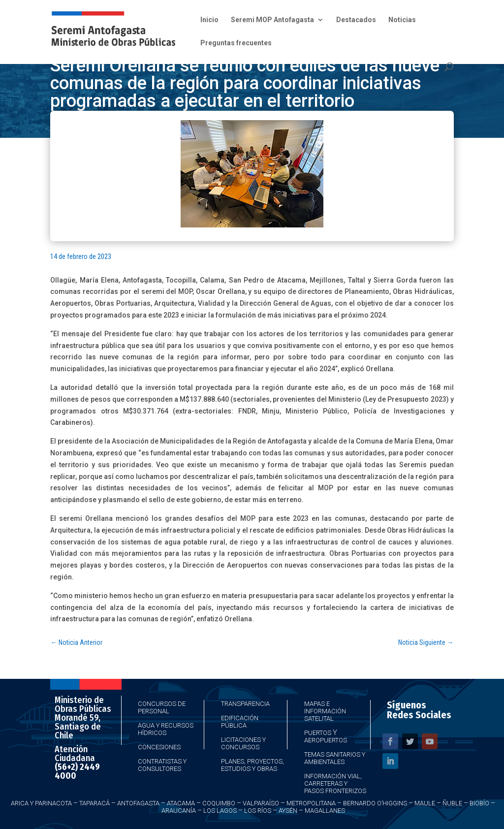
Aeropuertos (326, 740)
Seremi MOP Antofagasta (272, 20)
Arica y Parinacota (41, 803)
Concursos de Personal (162, 707)
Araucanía (179, 811)
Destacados (356, 20)
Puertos (318, 733)
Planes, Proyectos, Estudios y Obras (252, 765)
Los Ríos (258, 811)
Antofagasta (138, 803)
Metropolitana (311, 803)
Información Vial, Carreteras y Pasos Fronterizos (335, 783)
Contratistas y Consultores (162, 765)
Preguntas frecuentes (236, 43)
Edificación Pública (240, 722)
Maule (425, 803)
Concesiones (159, 747)
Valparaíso (261, 803)
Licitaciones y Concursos (243, 743)
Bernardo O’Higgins (375, 803)
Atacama (181, 803)
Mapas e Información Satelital (325, 711)
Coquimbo (219, 803)
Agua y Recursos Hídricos (166, 729)
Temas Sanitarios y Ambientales (335, 758)
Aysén (288, 811)
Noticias (402, 20)
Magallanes (325, 811)
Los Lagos (220, 811)
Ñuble (452, 803)
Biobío (479, 803)
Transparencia (245, 704)
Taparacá (94, 803)
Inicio (209, 20)
